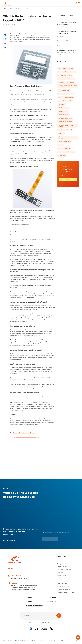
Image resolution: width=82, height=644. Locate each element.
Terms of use (43, 640)
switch (60, 145)
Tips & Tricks (62, 156)
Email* (44, 498)
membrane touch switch (65, 130)
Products (61, 133)
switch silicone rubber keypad (67, 152)
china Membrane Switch (65, 75)
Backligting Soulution (63, 564)
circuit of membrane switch (66, 79)
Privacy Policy (52, 640)
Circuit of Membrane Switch (65, 570)
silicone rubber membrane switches (66, 138)
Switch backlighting (64, 149)
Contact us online (9, 540)
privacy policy (66, 532)
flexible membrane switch (66, 94)
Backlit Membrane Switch (66, 68)
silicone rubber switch (65, 142)
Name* (44, 488)
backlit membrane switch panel (67, 72)
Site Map (61, 640)
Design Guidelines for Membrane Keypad (68, 86)
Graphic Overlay (69, 97)
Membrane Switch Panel (65, 122)
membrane (61, 104)
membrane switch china (65, 118)
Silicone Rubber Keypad (63, 587)
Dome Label (60, 572)
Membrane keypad (64, 108)
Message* (45, 518)
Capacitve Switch (62, 567)
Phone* (44, 508)
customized (70, 82)
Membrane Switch (64, 115)
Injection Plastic (61, 578)
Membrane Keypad (62, 581)
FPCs (60, 97)
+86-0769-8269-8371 (17, 571)
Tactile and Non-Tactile (63, 589)
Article (12, 9)
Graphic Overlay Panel (65, 101)
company (61, 82)
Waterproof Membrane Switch (65, 592)
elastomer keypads (64, 91)
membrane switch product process (66, 126)
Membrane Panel (63, 111)
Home (6, 9)
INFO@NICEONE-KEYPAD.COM (20, 578)
